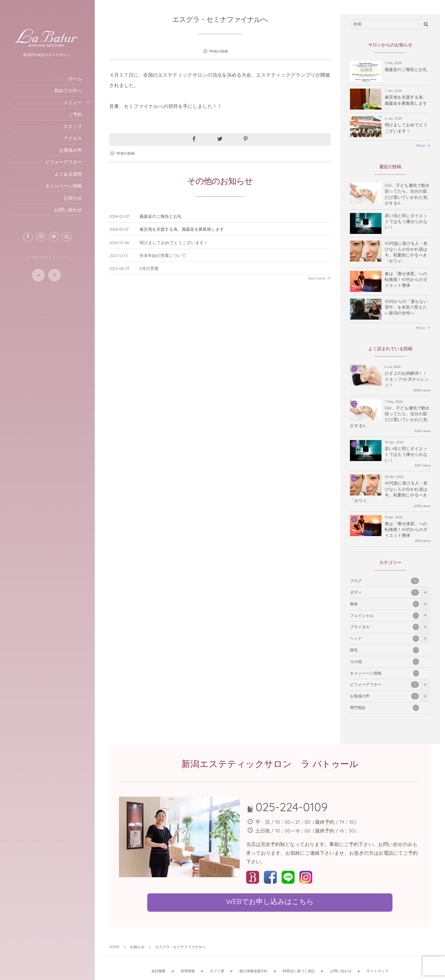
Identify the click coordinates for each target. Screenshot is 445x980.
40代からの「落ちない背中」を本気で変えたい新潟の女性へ (406, 307)
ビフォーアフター (384, 685)
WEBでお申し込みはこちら (271, 901)
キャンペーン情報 (384, 673)
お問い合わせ (342, 967)
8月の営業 (151, 273)
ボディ (384, 592)
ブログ (384, 581)
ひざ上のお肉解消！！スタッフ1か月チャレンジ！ (407, 380)
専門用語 (384, 708)
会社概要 (160, 967)
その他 (384, 662)
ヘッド (384, 639)
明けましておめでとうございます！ (176, 247)
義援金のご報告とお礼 (163, 216)
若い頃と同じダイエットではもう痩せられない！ (406, 222)
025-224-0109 (293, 807)
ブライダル (384, 627)
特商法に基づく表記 (300, 967)
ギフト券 (218, 967)
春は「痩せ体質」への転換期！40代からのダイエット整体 (406, 280)
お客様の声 (384, 696)
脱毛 (384, 650)
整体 (384, 604)
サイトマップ (379, 967)
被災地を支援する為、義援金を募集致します (184, 229)
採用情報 (189, 967)
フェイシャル (384, 616)
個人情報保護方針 (255, 967)
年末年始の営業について (165, 260)
